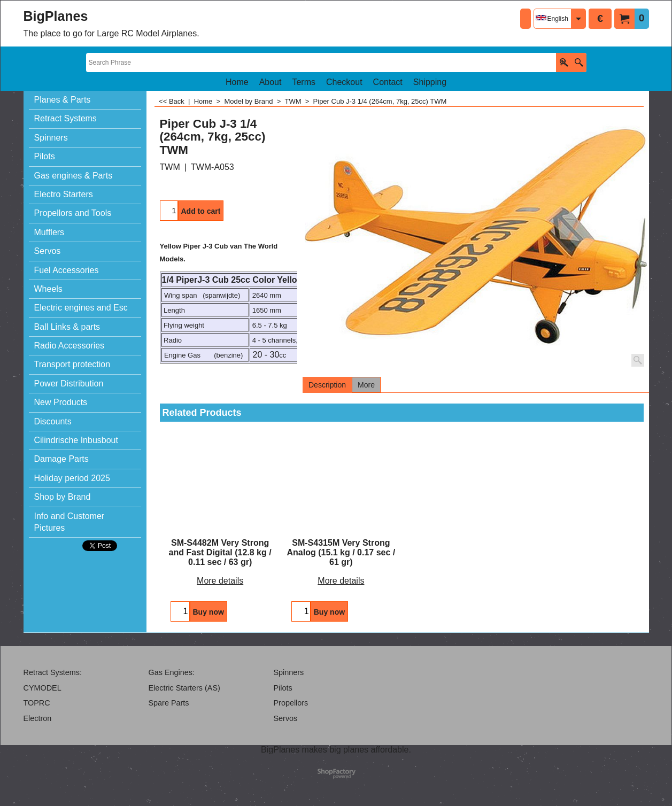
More (366, 385)
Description (327, 385)
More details (220, 581)
